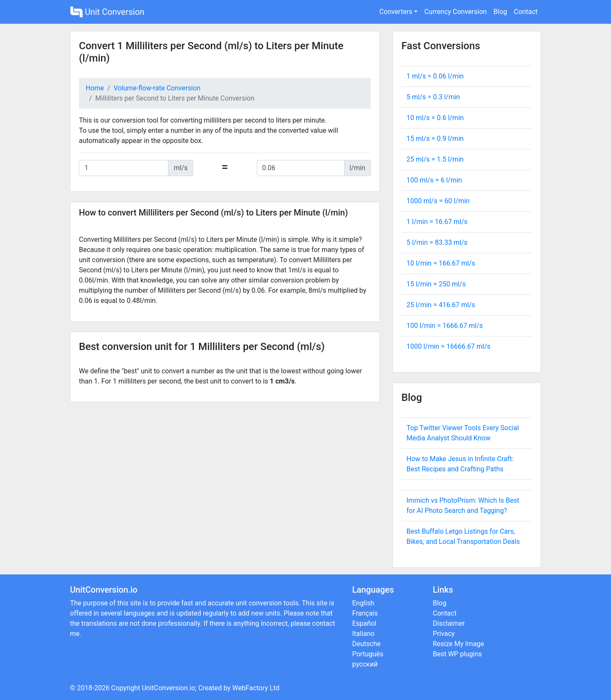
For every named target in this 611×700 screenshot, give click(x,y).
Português (368, 654)
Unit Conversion (107, 12)
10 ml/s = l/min (435, 118)
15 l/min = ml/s (436, 284)
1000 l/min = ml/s (448, 346)
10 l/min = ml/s (441, 263)
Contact (526, 12)
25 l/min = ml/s (441, 305)
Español (364, 623)
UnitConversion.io (168, 688)
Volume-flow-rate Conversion (157, 88)
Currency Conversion (455, 12)
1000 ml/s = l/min (438, 201)
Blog (500, 12)
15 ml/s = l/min (435, 139)
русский (365, 664)
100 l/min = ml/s (445, 326)
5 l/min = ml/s (437, 242)
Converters (396, 12)
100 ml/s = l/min (434, 180)
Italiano (363, 634)
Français (365, 613)
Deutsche (366, 644)
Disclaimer (449, 623)
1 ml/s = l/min (435, 76)
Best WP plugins (457, 654)
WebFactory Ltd (256, 688)
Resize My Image (458, 644)
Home (95, 88)
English (363, 603)
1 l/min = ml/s (437, 222)
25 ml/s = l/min (435, 159)
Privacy (444, 634)
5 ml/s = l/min (433, 97)
